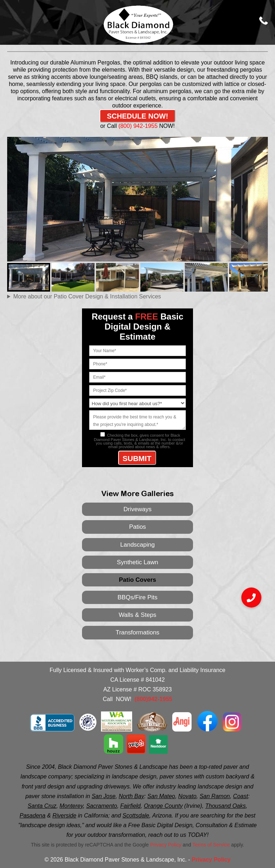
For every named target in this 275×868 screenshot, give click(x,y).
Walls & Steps (137, 615)
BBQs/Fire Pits (137, 597)
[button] (251, 598)
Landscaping (137, 545)
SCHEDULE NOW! (137, 116)
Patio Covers (137, 580)
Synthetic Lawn (137, 562)
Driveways (137, 509)
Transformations (137, 632)
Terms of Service (211, 845)
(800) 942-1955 (138, 126)
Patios (137, 527)
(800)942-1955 (153, 699)
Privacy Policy (166, 845)
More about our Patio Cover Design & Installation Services (87, 296)
